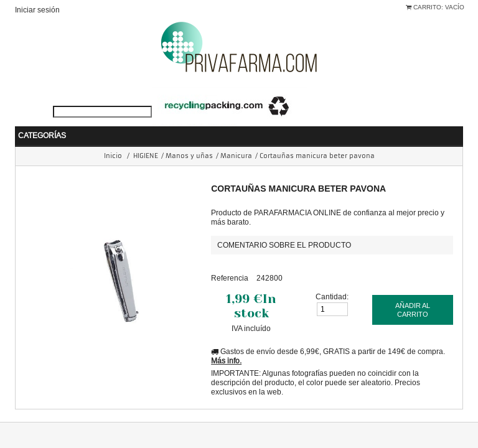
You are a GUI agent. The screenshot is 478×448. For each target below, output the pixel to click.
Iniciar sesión (37, 10)
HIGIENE (146, 137)
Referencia (230, 259)
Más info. (226, 342)
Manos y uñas (189, 137)
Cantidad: (332, 278)
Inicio (113, 137)
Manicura (236, 137)
